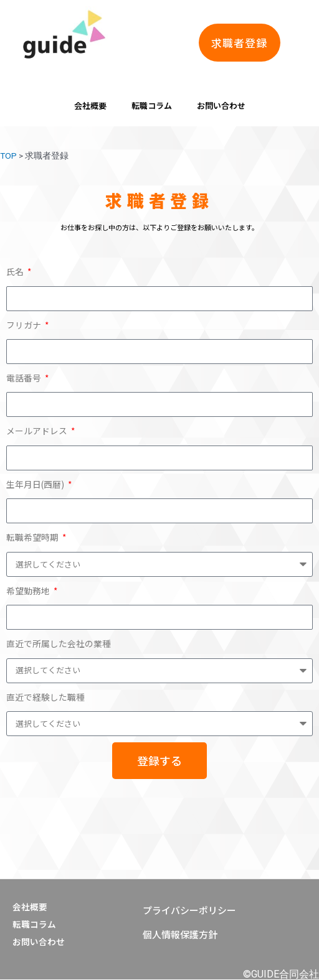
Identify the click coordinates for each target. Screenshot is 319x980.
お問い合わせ (221, 105)
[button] (240, 43)
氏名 (16, 271)
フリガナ (25, 325)
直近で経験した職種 (45, 697)
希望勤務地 (29, 590)
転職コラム (152, 105)
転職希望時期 (33, 537)
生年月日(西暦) (36, 484)
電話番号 (25, 378)
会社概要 (90, 105)
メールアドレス (38, 431)
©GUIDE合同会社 (281, 974)
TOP (8, 156)
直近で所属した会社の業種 (59, 643)
